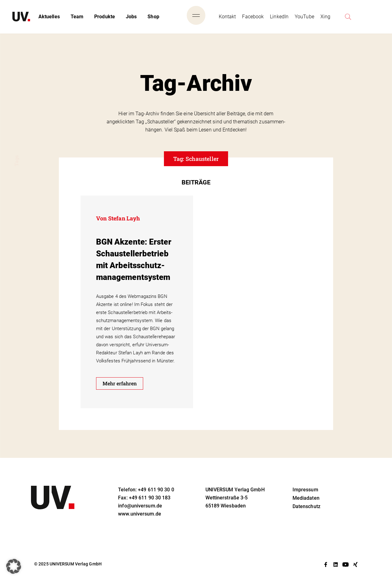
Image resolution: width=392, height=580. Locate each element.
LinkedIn (279, 17)
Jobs (131, 17)
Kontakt (227, 17)
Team (77, 17)
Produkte (105, 17)
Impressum (305, 490)
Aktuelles (49, 17)
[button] (14, 566)
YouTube (304, 17)
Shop (153, 17)
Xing (325, 17)
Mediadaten (306, 498)
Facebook (253, 17)
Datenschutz (306, 506)
